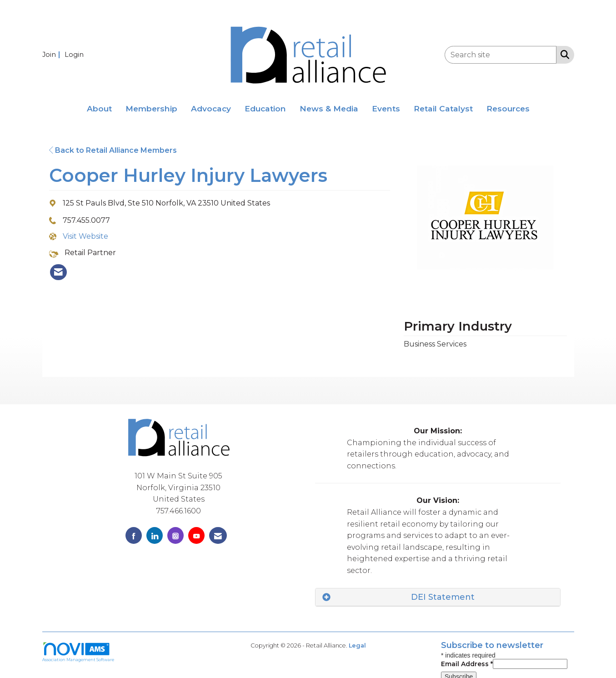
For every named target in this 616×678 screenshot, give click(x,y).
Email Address (467, 664)
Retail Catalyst (443, 108)
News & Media (329, 108)
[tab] (438, 597)
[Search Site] (563, 54)
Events (386, 108)
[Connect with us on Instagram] (175, 535)
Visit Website (85, 236)
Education (265, 108)
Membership (151, 108)
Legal (357, 645)
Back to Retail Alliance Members (113, 150)
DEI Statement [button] (443, 597)
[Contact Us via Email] (218, 535)
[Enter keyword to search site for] (501, 55)
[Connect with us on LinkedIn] (155, 535)
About (99, 108)
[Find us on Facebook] (134, 535)
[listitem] (53, 54)
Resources (508, 108)
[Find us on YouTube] (196, 535)
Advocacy (211, 108)
